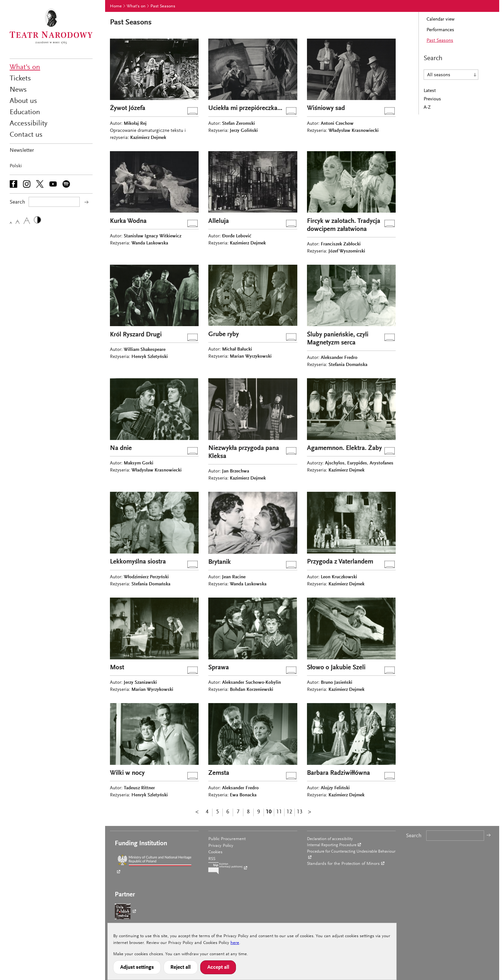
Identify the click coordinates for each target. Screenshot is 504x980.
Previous (432, 99)
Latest (430, 91)
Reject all (180, 967)
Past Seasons (163, 6)
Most (117, 668)
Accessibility (28, 124)
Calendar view (441, 19)
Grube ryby (224, 335)
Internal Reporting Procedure (332, 845)
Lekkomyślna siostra (138, 562)
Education (25, 112)
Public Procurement (227, 839)
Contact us (26, 135)
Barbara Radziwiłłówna (338, 773)
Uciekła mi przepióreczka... (245, 109)
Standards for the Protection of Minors (343, 864)
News (18, 90)
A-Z (427, 108)
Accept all (218, 967)
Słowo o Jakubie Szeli (336, 668)
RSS (212, 859)
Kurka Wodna (128, 221)
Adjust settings (137, 967)
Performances (440, 30)
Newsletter (22, 151)
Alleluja (219, 221)
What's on (25, 67)
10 (269, 812)
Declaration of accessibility (330, 839)
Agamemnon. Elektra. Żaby (344, 449)
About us (23, 101)
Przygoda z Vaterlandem (340, 562)
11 (279, 812)
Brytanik (220, 562)
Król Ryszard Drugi (136, 335)
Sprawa (219, 668)
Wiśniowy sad (326, 109)
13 (300, 812)
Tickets (20, 79)
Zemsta (219, 773)
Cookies (215, 852)
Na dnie (121, 449)
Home (116, 6)
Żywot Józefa (128, 109)
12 (289, 812)
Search (414, 836)
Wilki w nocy (127, 773)
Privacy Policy (221, 846)
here (235, 943)
